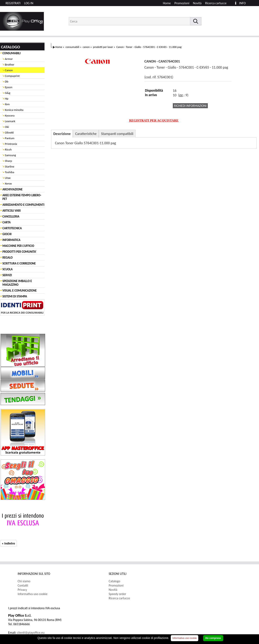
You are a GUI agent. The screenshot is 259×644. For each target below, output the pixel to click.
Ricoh (8, 150)
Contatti (23, 585)
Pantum (10, 138)
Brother (10, 65)
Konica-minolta (14, 110)
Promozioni (182, 3)
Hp (7, 99)
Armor (9, 59)
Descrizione (62, 134)
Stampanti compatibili (117, 134)
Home (167, 3)
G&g (8, 93)
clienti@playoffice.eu (31, 633)
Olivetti (9, 133)
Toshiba (10, 172)
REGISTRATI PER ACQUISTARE (154, 120)
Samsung (10, 155)
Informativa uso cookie (33, 594)
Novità (197, 3)
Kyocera (10, 116)
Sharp (8, 161)
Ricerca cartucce (216, 3)
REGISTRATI (13, 3)
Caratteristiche (86, 134)
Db (7, 82)
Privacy (22, 590)
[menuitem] (218, 3)
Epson (9, 87)
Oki (7, 127)
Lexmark (10, 121)
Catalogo (114, 581)
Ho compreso (213, 638)
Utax (8, 178)
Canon (9, 70)
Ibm (7, 104)
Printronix (11, 144)
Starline (10, 167)
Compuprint (12, 76)
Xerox (8, 184)
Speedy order (117, 594)
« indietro (8, 543)
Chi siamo (24, 581)
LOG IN (29, 3)
